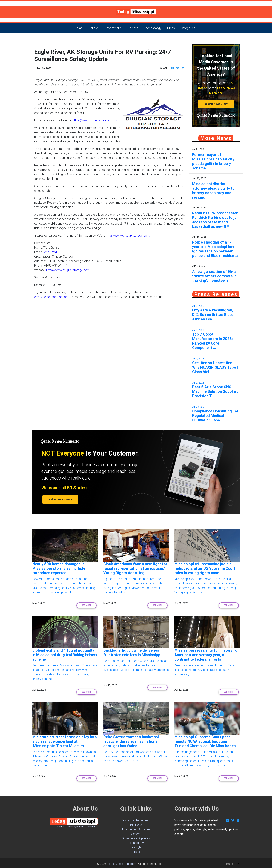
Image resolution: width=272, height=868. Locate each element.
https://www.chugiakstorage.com (68, 270)
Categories (188, 28)
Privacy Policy (76, 827)
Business (132, 28)
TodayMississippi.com (122, 864)
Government (113, 28)
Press (171, 28)
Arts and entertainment (136, 820)
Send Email (50, 252)
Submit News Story (216, 104)
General (93, 28)
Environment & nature (136, 829)
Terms (60, 827)
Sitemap (92, 827)
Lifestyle (136, 847)
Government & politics (136, 838)
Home (80, 28)
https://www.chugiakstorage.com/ (95, 120)
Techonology (153, 28)
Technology (136, 843)
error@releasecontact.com (52, 297)
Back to (233, 864)
